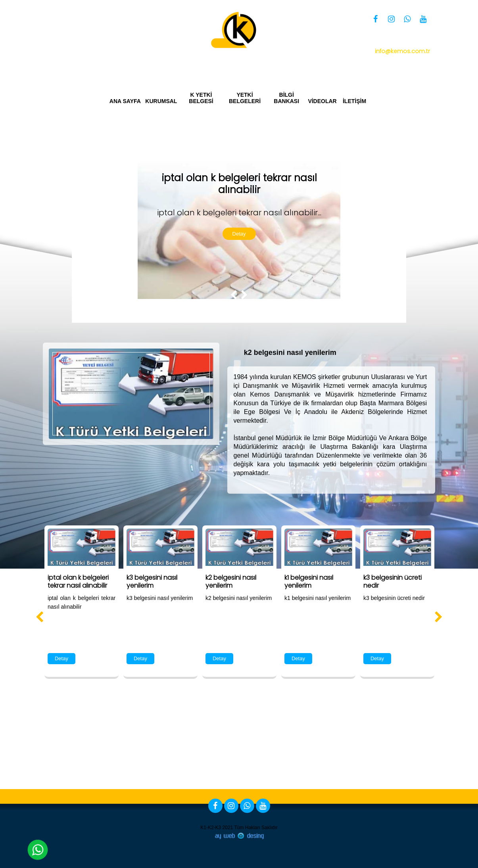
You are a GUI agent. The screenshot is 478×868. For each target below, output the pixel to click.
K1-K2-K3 (211, 828)
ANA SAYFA (125, 101)
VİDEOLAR (323, 101)
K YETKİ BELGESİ (201, 98)
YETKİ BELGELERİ (245, 98)
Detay (239, 234)
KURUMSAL (161, 101)
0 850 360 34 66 (386, 41)
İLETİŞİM (354, 101)
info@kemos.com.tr (402, 51)
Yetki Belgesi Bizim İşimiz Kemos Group (372, 64)
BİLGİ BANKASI (286, 98)
